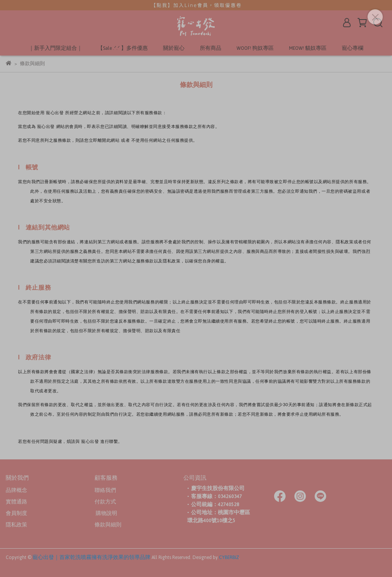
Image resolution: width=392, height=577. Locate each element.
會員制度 (16, 513)
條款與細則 (108, 525)
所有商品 (211, 48)
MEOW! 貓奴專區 (308, 48)
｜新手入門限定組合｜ (56, 48)
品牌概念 (16, 490)
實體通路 (16, 502)
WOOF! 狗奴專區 (255, 48)
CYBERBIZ (229, 557)
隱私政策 (16, 525)
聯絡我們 (105, 490)
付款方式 (105, 502)
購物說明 (106, 513)
